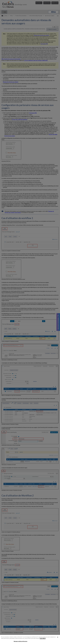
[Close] (58, 637)
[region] (30, 639)
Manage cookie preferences (20, 641)
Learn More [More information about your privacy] (43, 638)
